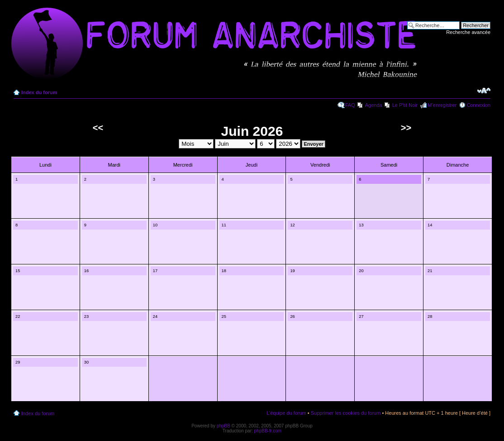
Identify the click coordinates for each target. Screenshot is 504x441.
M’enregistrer (442, 105)
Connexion (478, 105)
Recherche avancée (468, 32)
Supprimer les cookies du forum (346, 413)
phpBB (223, 426)
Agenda (374, 105)
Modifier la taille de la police (484, 91)
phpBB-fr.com (268, 431)
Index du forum (39, 92)
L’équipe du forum (286, 413)
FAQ (350, 105)
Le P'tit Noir (405, 105)
